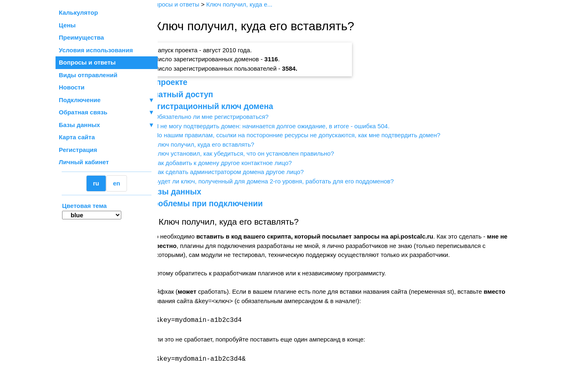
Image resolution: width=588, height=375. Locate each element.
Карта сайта (77, 137)
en (117, 183)
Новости (72, 87)
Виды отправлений (88, 75)
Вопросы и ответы (87, 62)
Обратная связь (107, 113)
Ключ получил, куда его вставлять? (221, 144)
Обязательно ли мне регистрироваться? (228, 117)
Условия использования (96, 50)
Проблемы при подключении (222, 203)
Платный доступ (197, 94)
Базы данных (79, 125)
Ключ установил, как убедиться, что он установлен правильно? (261, 153)
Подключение (107, 100)
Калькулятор (78, 12)
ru (96, 183)
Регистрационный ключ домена (227, 106)
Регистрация (78, 150)
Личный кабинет (84, 162)
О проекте (184, 82)
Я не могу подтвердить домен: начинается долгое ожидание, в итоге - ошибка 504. (288, 126)
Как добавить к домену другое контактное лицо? (239, 163)
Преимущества (81, 37)
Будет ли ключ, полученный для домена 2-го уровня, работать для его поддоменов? (291, 181)
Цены (67, 25)
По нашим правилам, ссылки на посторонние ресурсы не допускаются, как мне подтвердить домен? (314, 135)
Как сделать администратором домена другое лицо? (245, 172)
